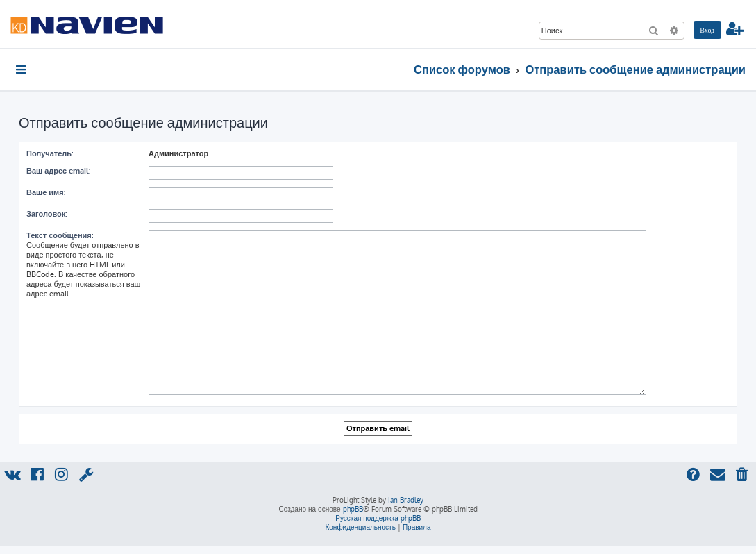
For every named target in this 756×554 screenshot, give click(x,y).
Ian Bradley (406, 500)
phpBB (353, 509)
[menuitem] (707, 30)
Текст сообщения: (60, 235)
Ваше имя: (46, 192)
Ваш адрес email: (58, 171)
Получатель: (50, 153)
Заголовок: (47, 214)
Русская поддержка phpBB (378, 518)
